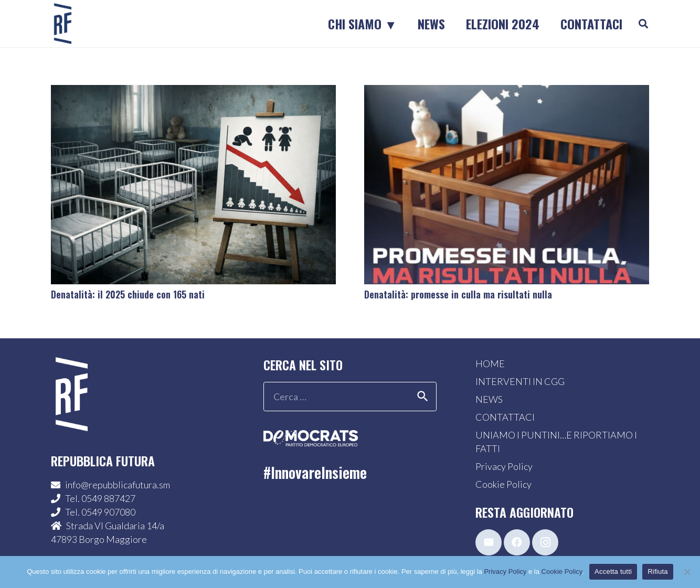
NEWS (489, 399)
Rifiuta (658, 571)
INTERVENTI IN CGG (520, 381)
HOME (490, 364)
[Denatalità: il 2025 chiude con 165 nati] (193, 92)
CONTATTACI (505, 417)
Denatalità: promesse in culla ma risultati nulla (458, 294)
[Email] (489, 542)
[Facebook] (517, 542)
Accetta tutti (613, 571)
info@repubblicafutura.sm (118, 485)
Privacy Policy (504, 466)
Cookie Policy (503, 484)
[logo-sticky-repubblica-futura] (63, 24)
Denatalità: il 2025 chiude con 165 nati (128, 294)
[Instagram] (545, 542)
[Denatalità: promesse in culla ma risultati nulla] (507, 92)
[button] (643, 24)
